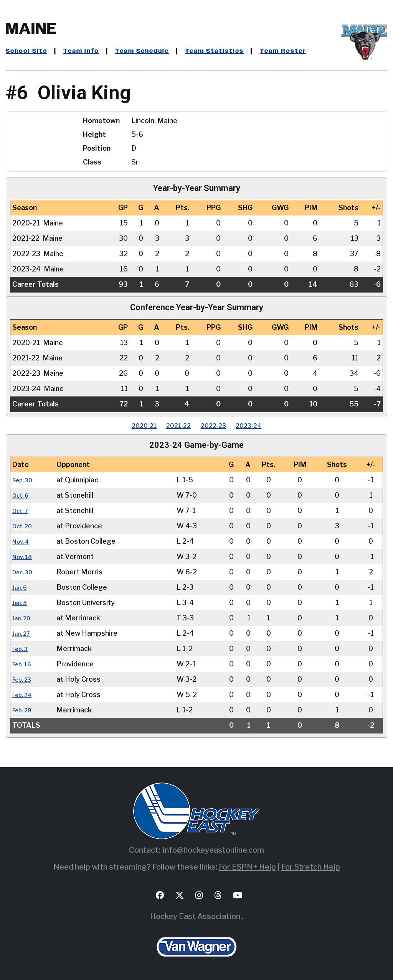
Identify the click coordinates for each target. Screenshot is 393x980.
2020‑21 (132, 425)
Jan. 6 (21, 587)
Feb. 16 (24, 664)
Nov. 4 (23, 541)
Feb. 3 (22, 649)
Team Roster (308, 51)
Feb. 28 (24, 710)
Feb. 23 (24, 679)
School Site (29, 51)
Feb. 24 (24, 695)
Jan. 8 (21, 603)
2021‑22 (174, 425)
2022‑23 (217, 425)
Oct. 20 (24, 526)
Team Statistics (234, 51)
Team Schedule (155, 51)
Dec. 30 (25, 572)
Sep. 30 (25, 480)
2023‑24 (261, 425)
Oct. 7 (22, 511)
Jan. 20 (23, 618)
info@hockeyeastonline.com (213, 850)
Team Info (89, 51)
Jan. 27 (23, 633)
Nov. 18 (24, 557)
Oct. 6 (22, 495)
